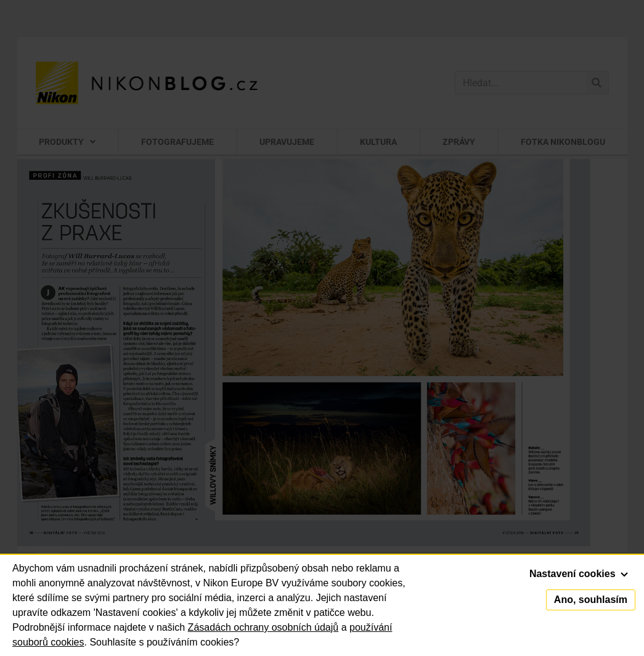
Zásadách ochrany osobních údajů (263, 627)
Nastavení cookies (579, 574)
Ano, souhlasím (591, 600)
